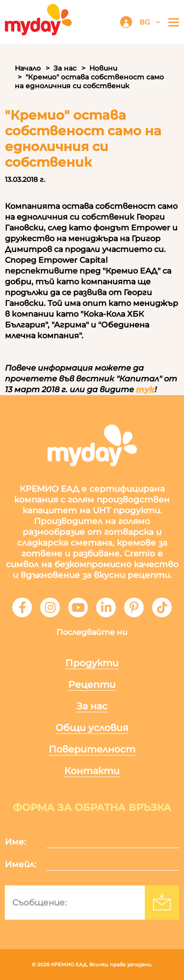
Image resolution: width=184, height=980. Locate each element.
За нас (65, 68)
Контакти (92, 771)
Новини (103, 68)
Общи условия (92, 728)
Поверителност (92, 749)
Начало (28, 68)
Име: (15, 842)
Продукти (92, 663)
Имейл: (21, 864)
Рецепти (92, 685)
